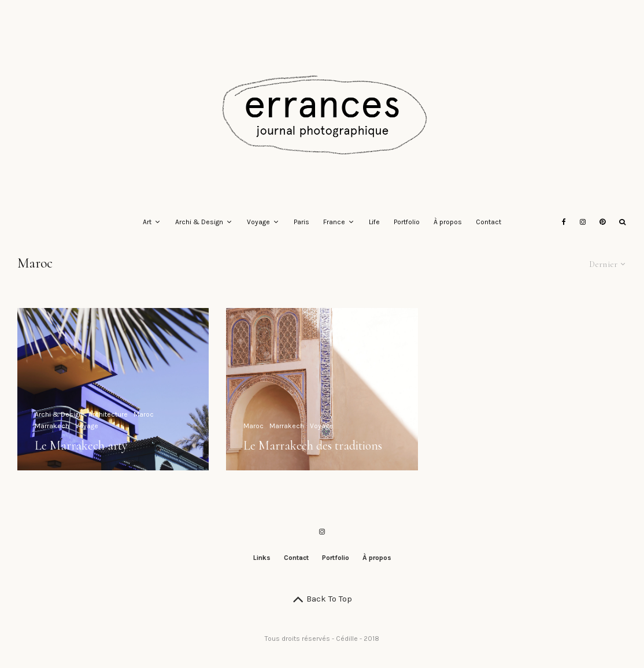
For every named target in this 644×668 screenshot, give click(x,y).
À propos (448, 222)
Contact (488, 222)
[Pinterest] (602, 222)
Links (262, 558)
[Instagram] (583, 222)
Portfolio (407, 222)
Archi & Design (199, 222)
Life (374, 222)
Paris (301, 222)
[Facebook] (564, 222)
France (334, 222)
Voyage (258, 222)
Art (147, 222)
